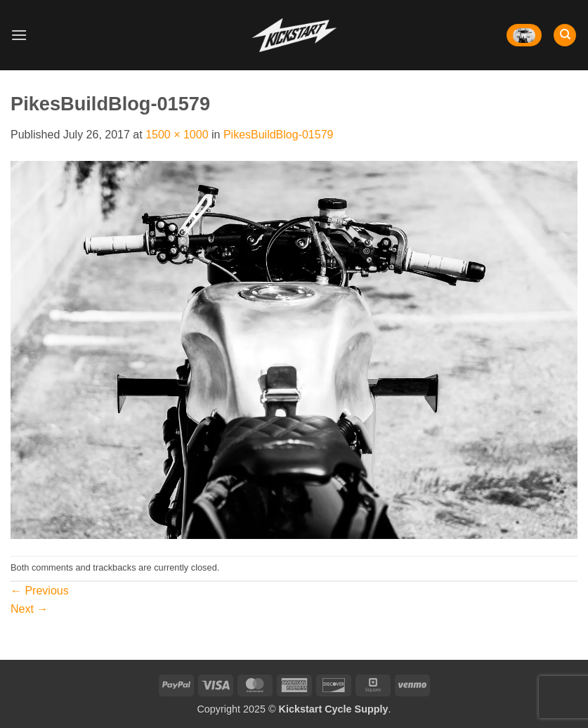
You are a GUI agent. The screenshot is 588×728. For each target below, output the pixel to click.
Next (29, 609)
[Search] (565, 35)
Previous (40, 591)
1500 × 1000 (177, 135)
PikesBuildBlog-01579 (279, 135)
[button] (19, 35)
